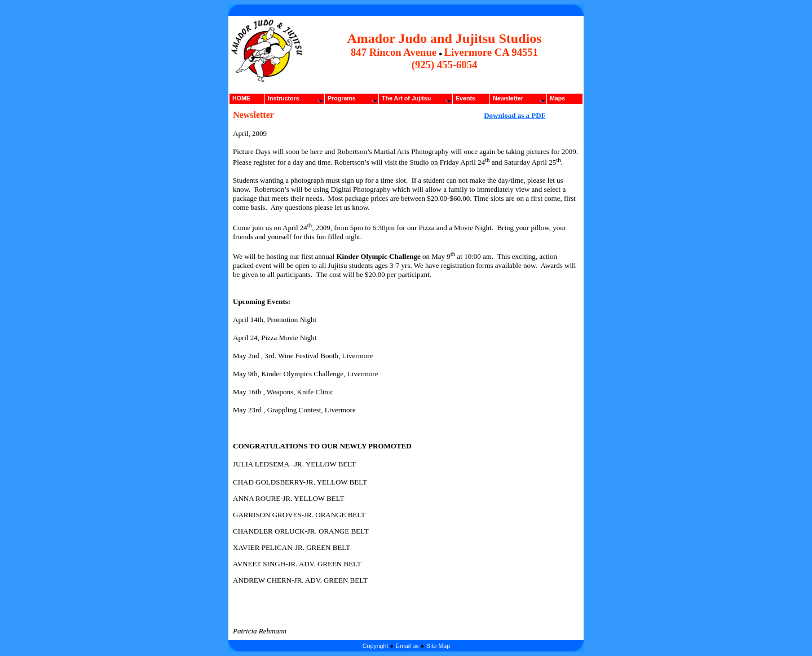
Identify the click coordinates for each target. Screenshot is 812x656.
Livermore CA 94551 (491, 52)
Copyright (376, 646)
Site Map (438, 646)
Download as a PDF (515, 115)
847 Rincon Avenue (394, 52)
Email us (407, 646)
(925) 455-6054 (445, 65)
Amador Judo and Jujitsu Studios (444, 38)
